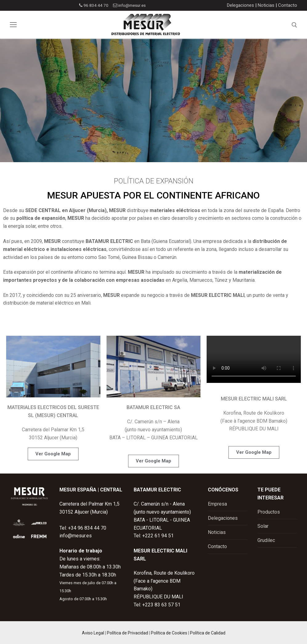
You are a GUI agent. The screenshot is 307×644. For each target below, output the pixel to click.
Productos (269, 512)
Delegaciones (240, 5)
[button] (53, 454)
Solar (263, 526)
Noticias (266, 5)
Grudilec (266, 540)
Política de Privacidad (127, 633)
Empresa (217, 504)
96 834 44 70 (93, 5)
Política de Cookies (169, 633)
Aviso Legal (93, 633)
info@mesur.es (129, 5)
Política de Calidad (208, 633)
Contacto (288, 5)
